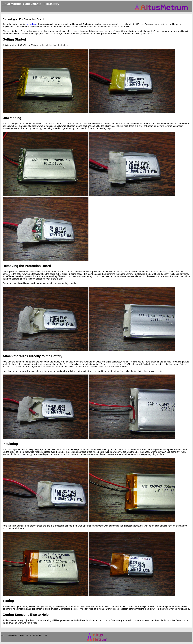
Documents (33, 4)
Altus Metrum (12, 4)
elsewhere (32, 24)
